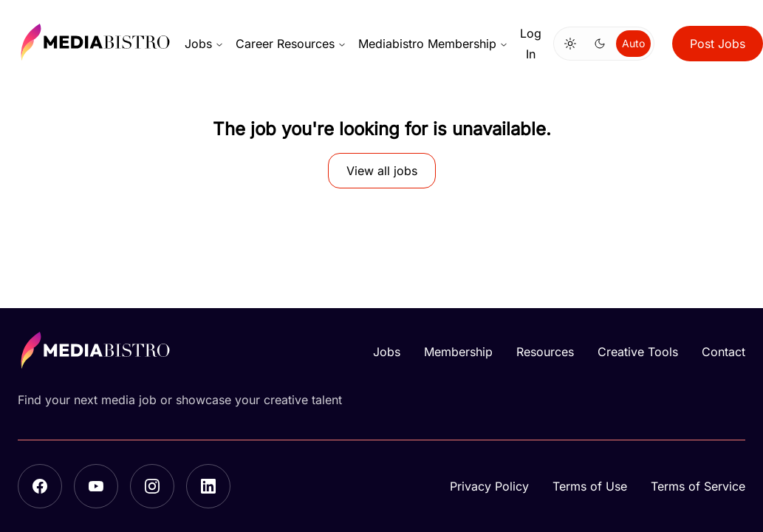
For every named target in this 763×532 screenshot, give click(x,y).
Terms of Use (590, 486)
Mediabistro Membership (433, 44)
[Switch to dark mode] (600, 44)
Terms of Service (698, 486)
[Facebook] (40, 486)
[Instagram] (152, 486)
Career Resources (291, 44)
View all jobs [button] (382, 171)
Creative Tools (638, 352)
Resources (545, 352)
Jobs (204, 44)
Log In (531, 44)
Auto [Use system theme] (633, 43)
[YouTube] (96, 486)
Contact (723, 352)
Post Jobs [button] (718, 44)
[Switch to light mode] (570, 44)
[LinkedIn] (208, 486)
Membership (458, 352)
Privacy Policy (489, 486)
